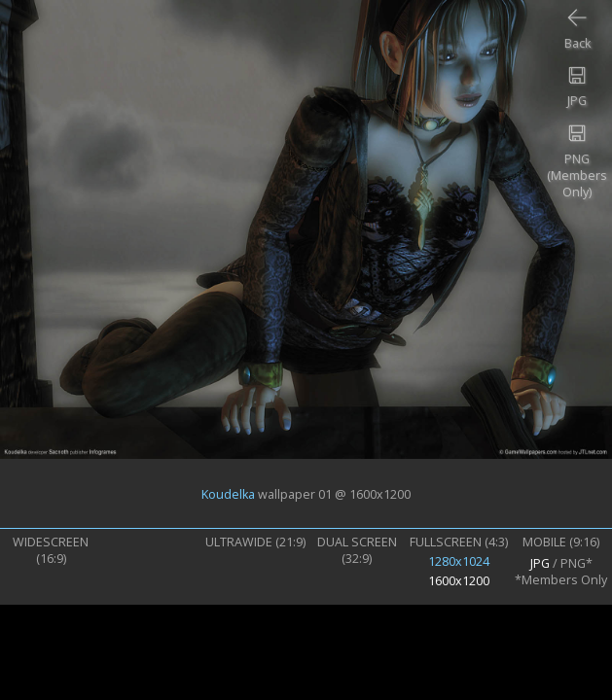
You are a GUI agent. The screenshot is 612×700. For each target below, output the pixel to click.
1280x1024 (459, 561)
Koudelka (228, 493)
